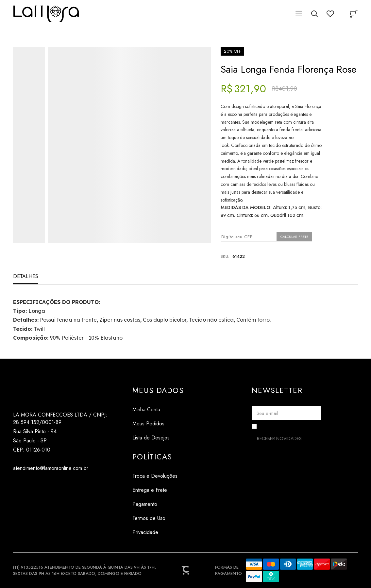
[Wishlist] (330, 14)
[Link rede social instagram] (17, 484)
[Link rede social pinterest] (43, 484)
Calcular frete (294, 237)
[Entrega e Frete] (155, 490)
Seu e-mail (267, 413)
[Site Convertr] (186, 570)
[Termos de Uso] (155, 518)
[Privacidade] (155, 532)
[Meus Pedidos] (158, 424)
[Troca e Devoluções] (155, 476)
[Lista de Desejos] (158, 438)
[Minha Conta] (158, 410)
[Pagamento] (155, 504)
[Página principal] (46, 14)
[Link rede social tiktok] (30, 484)
